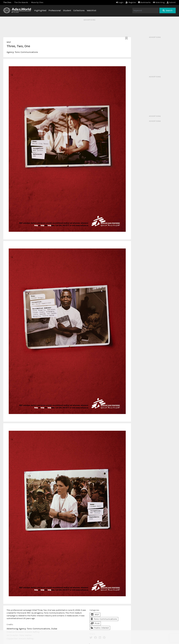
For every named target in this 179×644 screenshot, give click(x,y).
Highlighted (40, 10)
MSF (9, 42)
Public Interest (100, 628)
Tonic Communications (26, 52)
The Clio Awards (21, 2)
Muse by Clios (37, 2)
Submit (171, 2)
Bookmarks (145, 2)
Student (67, 10)
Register (131, 2)
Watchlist (92, 10)
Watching (159, 2)
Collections (79, 10)
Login (120, 2)
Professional (55, 10)
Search (168, 10)
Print (95, 623)
